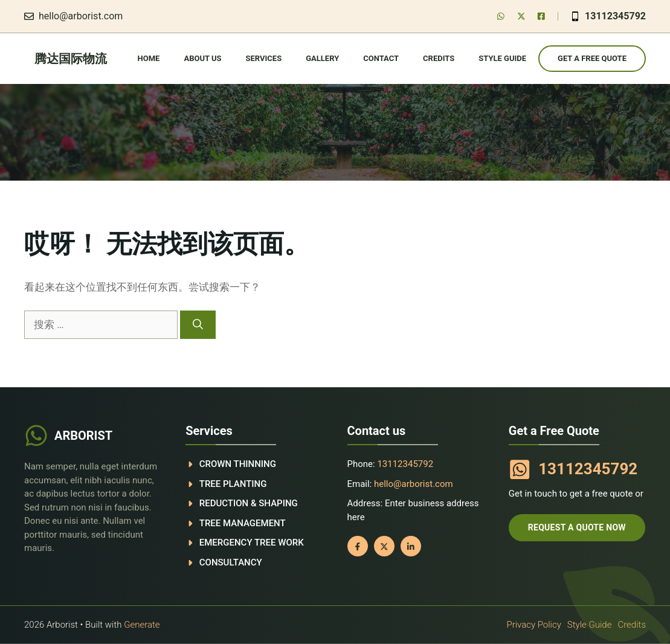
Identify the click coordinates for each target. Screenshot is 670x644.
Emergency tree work (252, 543)
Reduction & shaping (249, 503)
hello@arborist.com (81, 16)
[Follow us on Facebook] (501, 16)
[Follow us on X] (521, 16)
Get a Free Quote (592, 58)
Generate (142, 625)
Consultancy (231, 562)
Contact (381, 58)
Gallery (322, 58)
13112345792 (615, 16)
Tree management (243, 523)
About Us (202, 58)
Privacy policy (533, 625)
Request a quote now (577, 527)
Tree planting (233, 484)
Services (264, 58)
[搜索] (198, 325)
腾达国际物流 (71, 59)
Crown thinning (238, 464)
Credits (439, 58)
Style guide (502, 58)
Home (149, 58)
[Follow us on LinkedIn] (541, 16)
